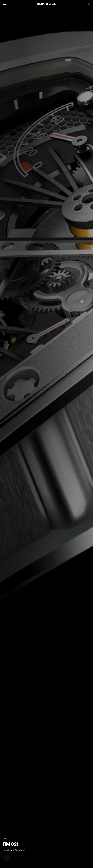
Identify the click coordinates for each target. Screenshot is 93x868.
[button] (89, 865)
